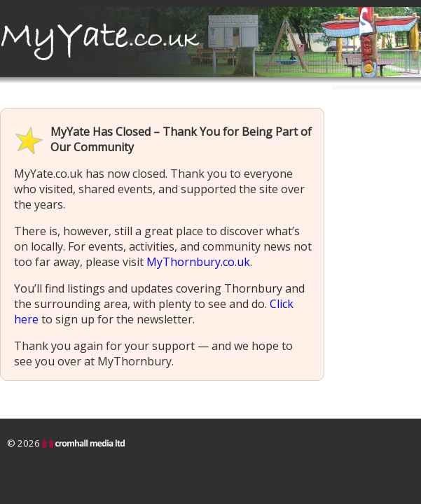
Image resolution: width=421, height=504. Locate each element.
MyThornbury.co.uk (198, 262)
